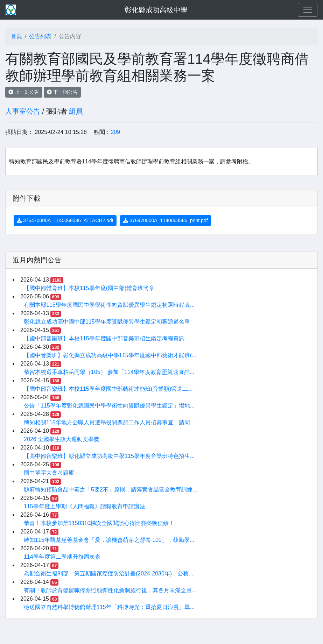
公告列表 (40, 36)
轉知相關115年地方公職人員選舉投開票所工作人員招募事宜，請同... (109, 422)
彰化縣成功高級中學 (156, 10)
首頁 (16, 36)
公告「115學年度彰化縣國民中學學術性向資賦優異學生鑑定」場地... (109, 406)
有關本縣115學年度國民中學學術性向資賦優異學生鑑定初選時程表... (109, 305)
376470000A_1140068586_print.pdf (165, 220)
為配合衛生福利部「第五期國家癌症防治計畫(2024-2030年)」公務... (109, 574)
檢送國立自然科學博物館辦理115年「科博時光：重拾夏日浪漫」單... (109, 607)
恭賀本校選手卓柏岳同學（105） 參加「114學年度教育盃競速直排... (109, 372)
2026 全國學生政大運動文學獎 (62, 439)
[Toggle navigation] (308, 10)
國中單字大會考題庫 (49, 473)
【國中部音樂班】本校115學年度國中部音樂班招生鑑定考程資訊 (104, 338)
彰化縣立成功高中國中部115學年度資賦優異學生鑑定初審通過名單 (107, 322)
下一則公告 (62, 92)
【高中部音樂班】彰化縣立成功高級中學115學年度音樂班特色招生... (109, 456)
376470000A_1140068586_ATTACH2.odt (65, 220)
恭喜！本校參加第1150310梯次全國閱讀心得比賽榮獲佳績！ (99, 523)
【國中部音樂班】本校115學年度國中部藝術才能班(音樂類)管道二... (108, 389)
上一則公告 (24, 92)
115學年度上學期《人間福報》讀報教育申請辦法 (85, 506)
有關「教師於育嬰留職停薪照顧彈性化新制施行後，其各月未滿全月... (110, 590)
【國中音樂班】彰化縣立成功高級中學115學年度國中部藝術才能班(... (110, 355)
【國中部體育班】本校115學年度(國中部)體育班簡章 (89, 288)
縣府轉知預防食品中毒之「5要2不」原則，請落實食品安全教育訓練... (110, 490)
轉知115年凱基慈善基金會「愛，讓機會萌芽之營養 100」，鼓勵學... (109, 540)
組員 (76, 111)
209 (115, 132)
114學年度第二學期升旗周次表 (62, 557)
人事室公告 (23, 111)
